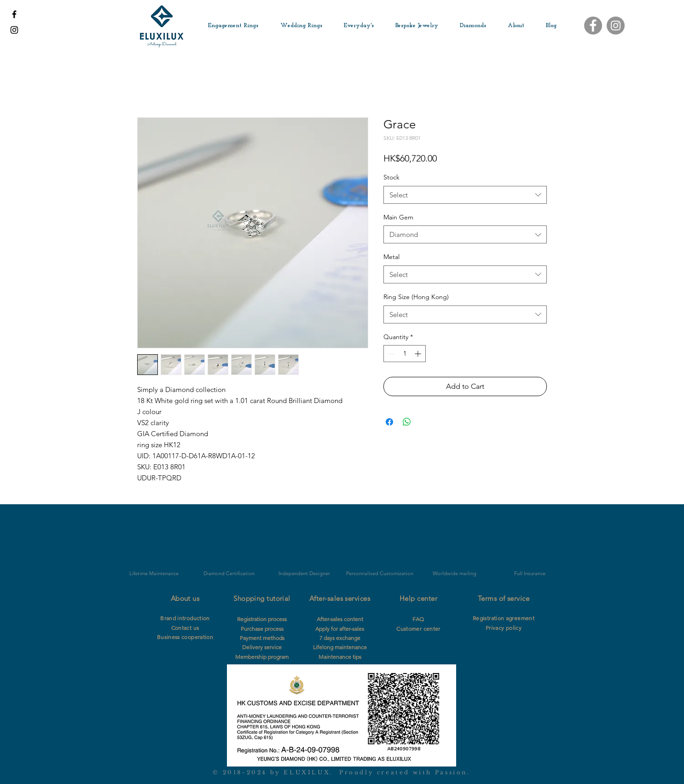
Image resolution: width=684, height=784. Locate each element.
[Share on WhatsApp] (407, 422)
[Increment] (419, 354)
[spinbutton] (405, 354)
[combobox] (465, 195)
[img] (229, 545)
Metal (391, 257)
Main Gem (398, 217)
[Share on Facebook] (389, 422)
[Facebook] (593, 26)
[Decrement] (391, 354)
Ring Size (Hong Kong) (416, 297)
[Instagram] (616, 26)
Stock (391, 177)
